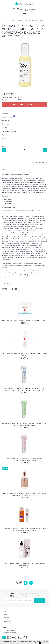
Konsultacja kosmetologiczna (14, 616)
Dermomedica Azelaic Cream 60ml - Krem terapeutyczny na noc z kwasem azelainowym (25, 424)
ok (40, 643)
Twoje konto (33, 9)
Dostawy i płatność (10, 630)
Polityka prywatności (11, 623)
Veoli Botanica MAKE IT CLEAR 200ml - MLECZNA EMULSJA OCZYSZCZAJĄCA (24, 564)
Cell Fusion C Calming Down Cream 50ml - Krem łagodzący (24, 321)
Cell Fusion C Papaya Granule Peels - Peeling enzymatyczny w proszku (24, 355)
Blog (6, 614)
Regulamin (7, 621)
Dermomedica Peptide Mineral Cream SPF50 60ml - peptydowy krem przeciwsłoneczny (25, 459)
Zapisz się (39, 600)
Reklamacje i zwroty (11, 632)
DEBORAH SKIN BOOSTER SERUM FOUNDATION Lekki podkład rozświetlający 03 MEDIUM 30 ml (24, 494)
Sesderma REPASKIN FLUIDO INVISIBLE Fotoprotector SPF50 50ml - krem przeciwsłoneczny (25, 529)
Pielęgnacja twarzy (24, 21)
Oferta (13, 21)
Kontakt (7, 618)
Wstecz (6, 284)
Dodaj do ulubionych (39, 162)
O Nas (6, 619)
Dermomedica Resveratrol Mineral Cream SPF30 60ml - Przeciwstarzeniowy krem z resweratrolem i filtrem (25, 390)
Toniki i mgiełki (39, 21)
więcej (43, 643)
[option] (24, 65)
